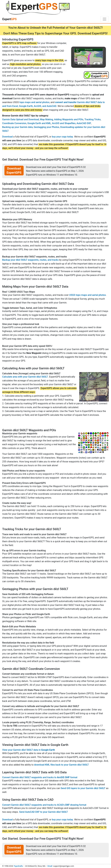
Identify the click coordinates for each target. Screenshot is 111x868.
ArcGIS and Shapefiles (64, 123)
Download (7, 137)
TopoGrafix (18, 866)
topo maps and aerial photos (35, 102)
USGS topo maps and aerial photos (88, 295)
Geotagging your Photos (46, 127)
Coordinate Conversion (14, 123)
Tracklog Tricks (93, 119)
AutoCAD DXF (84, 123)
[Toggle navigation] (105, 19)
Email (50, 866)
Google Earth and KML (39, 123)
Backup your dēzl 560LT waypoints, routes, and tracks (30, 260)
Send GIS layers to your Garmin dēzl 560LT (83, 788)
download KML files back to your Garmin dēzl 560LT (61, 765)
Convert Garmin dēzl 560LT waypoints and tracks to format (40, 777)
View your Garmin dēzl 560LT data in (29, 750)
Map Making (47, 119)
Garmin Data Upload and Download (21, 119)
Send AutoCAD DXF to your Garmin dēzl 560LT (43, 812)
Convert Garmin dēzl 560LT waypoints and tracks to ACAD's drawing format (44, 805)
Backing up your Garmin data (17, 127)
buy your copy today (63, 137)
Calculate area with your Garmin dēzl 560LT (25, 377)
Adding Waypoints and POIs (69, 119)
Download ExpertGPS (14, 171)
